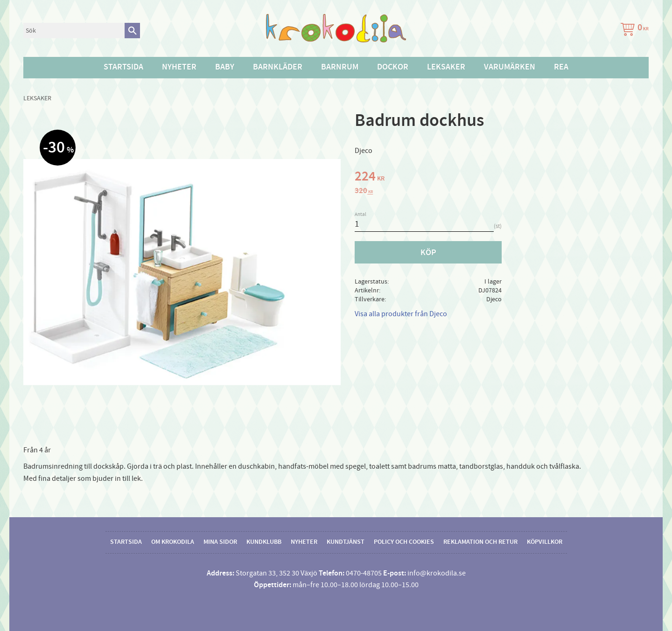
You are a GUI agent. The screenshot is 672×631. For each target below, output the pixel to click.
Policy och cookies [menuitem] (404, 542)
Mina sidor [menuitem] (220, 542)
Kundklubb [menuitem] (264, 542)
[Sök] (132, 31)
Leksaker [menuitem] (446, 67)
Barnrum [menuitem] (340, 67)
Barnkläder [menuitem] (278, 67)
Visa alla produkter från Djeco (401, 314)
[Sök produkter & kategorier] (74, 31)
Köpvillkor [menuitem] (545, 542)
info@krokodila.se (437, 573)
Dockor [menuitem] (393, 67)
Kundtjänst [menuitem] (346, 542)
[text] (502, 178)
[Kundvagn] (633, 31)
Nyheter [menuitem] (179, 67)
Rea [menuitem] (561, 67)
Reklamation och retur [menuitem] (480, 542)
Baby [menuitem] (225, 67)
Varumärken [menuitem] (510, 67)
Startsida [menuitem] (123, 67)
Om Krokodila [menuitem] (173, 542)
